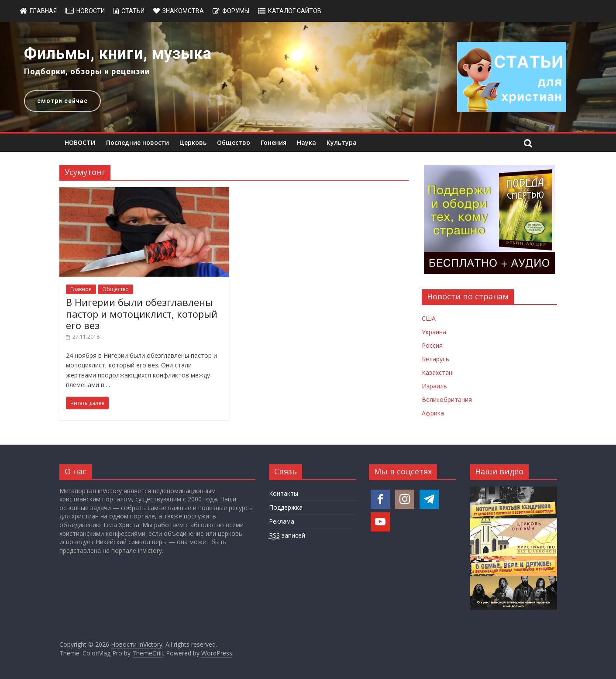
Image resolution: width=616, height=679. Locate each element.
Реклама (282, 521)
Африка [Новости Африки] (433, 413)
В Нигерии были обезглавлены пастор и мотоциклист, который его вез (142, 314)
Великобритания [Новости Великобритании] (447, 400)
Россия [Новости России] (432, 345)
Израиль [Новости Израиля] (434, 386)
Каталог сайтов (295, 11)
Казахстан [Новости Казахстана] (437, 372)
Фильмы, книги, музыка (118, 54)
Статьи (133, 11)
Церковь (193, 142)
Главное (81, 289)
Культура (342, 142)
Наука (306, 142)
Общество (234, 142)
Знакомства (183, 11)
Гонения (274, 142)
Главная (43, 11)
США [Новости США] (429, 318)
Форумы (236, 11)
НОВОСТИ (80, 142)
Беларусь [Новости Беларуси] (435, 359)
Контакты (284, 493)
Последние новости (138, 142)
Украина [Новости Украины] (434, 332)
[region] (308, 77)
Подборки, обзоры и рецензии (87, 71)
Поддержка (286, 507)
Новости (91, 11)
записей (287, 535)
